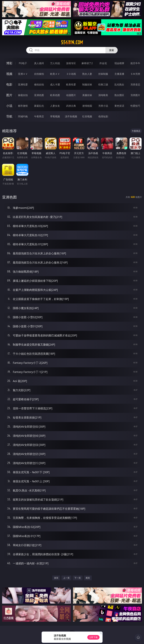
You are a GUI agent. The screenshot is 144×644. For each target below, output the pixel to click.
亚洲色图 (39, 95)
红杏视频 (87, 116)
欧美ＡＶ (55, 74)
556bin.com (72, 42)
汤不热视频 (71, 116)
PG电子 (23, 63)
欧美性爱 (71, 84)
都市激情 (23, 106)
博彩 (9, 63)
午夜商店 (39, 116)
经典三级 (103, 84)
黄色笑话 (119, 106)
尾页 (88, 578)
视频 (9, 74)
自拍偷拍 (39, 74)
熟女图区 (119, 95)
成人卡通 (55, 84)
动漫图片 (71, 95)
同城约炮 (23, 116)
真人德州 (39, 63)
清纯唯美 (103, 95)
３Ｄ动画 (71, 74)
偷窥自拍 (23, 95)
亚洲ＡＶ (23, 74)
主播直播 (119, 74)
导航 (9, 116)
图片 (9, 95)
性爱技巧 (135, 106)
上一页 (66, 578)
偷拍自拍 (39, 84)
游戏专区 (71, 63)
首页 (56, 578)
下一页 (78, 578)
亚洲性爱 (23, 84)
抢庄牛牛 (135, 63)
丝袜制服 (103, 74)
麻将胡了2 (87, 63)
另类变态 (135, 84)
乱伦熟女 (119, 84)
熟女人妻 (87, 74)
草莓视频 (55, 116)
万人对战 (55, 63)
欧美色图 (55, 95)
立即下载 (93, 637)
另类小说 (103, 106)
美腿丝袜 (87, 95)
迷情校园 (87, 106)
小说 (9, 106)
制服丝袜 (87, 84)
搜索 (112, 50)
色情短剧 (103, 116)
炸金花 (103, 63)
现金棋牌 (119, 63)
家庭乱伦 (39, 106)
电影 (9, 84)
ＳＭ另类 (135, 74)
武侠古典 (71, 106)
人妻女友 (55, 106)
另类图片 (135, 95)
